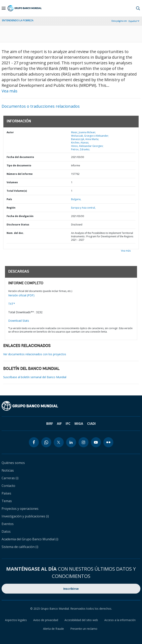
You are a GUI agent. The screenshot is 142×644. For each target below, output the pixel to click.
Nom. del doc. (15, 233)
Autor (10, 132)
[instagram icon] (84, 442)
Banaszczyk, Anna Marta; (85, 139)
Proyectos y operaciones (20, 509)
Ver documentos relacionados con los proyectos (35, 354)
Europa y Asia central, (83, 208)
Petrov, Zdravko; (81, 149)
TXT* (12, 304)
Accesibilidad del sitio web (81, 620)
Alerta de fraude (53, 629)
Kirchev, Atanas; (80, 143)
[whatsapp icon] (46, 442)
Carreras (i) (10, 478)
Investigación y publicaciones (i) (25, 516)
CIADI (91, 424)
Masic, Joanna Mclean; (83, 132)
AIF (59, 424)
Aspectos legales (16, 620)
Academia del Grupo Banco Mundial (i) (30, 539)
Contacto (8, 486)
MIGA (79, 424)
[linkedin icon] (71, 442)
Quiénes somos (13, 463)
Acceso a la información (120, 620)
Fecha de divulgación (20, 216)
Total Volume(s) (17, 191)
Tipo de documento (19, 165)
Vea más (10, 91)
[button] (138, 8)
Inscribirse (71, 589)
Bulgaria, (76, 199)
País (9, 199)
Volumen (12, 182)
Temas (7, 501)
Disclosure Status (18, 225)
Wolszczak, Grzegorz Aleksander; (90, 136)
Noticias (8, 470)
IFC (68, 424)
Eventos (8, 524)
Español (133, 21)
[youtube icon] (96, 442)
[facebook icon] (34, 442)
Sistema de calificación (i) (20, 547)
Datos (6, 531)
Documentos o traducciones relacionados (41, 106)
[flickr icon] (108, 442)
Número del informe (20, 174)
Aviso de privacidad (46, 620)
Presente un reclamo (84, 629)
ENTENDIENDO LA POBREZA (18, 20)
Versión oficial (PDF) (21, 295)
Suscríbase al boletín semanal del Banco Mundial (35, 377)
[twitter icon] (59, 442)
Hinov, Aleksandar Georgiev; (87, 146)
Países (6, 493)
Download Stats (19, 321)
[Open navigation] (4, 8)
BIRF (50, 424)
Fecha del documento (20, 157)
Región (11, 208)
